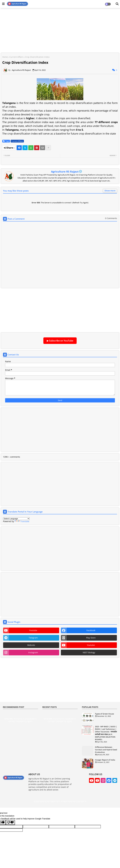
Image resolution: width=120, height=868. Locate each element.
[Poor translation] (10, 822)
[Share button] (48, 148)
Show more (110, 191)
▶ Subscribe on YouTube (60, 341)
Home (5, 57)
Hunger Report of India (105, 760)
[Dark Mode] (117, 4)
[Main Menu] (3, 4)
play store (91, 638)
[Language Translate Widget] (16, 519)
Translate (22, 521)
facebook (91, 630)
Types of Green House (104, 714)
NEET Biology (89, 652)
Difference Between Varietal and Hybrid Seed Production (106, 750)
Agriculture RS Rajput (65, 172)
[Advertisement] (60, 30)
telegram (33, 638)
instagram (33, 652)
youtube (33, 630)
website (31, 645)
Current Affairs (16, 57)
